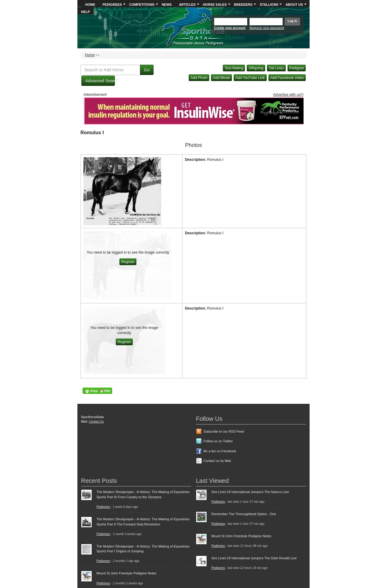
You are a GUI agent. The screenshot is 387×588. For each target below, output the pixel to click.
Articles (187, 5)
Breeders (243, 5)
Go (147, 70)
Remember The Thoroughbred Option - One (244, 514)
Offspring (256, 68)
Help (85, 12)
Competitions (142, 5)
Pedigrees (112, 5)
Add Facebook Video (287, 78)
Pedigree (297, 68)
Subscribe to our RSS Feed (224, 431)
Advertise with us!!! (288, 95)
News (167, 5)
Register (128, 262)
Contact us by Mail (217, 461)
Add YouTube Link (250, 78)
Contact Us (96, 422)
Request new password (267, 28)
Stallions (269, 5)
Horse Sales (215, 5)
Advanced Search (100, 81)
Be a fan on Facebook (220, 451)
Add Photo (199, 78)
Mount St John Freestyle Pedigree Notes (126, 573)
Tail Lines (276, 68)
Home (90, 5)
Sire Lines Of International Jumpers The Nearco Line (250, 492)
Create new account (230, 28)
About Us (294, 5)
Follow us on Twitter (218, 441)
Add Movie (221, 78)
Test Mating (234, 68)
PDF (97, 391)
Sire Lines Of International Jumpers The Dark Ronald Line (254, 558)
